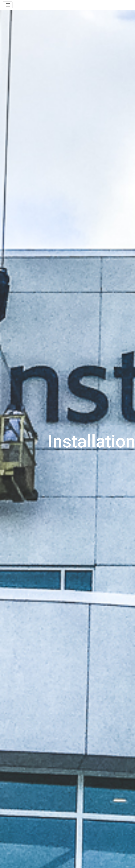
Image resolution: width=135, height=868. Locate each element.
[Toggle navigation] (8, 5)
